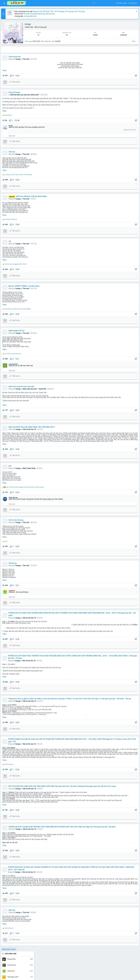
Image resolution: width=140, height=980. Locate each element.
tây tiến (115, 480)
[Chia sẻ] (100, 76)
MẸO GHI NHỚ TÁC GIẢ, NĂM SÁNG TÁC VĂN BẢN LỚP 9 (55, 427)
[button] (4, 3)
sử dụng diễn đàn (53, 16)
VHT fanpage (83, 11)
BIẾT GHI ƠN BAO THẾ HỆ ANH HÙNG (55, 196)
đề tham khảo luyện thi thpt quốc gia (123, 498)
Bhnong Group (63, 14)
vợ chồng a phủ (119, 495)
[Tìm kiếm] (61, 3)
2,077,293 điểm (116, 113)
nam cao (109, 456)
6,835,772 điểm (116, 79)
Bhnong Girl (74, 14)
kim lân (113, 452)
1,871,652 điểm (116, 119)
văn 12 (129, 488)
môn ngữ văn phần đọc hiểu (126, 452)
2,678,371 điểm (116, 106)
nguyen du (130, 468)
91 (55, 35)
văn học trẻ (116, 491)
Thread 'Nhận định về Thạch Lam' (122, 376)
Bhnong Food (52, 14)
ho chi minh (111, 450)
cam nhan (118, 442)
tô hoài (132, 480)
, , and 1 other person (42, 175)
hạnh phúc (131, 447)
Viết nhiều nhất (114, 24)
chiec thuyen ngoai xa (120, 444)
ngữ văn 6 (127, 464)
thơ (120, 480)
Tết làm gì (36, 565)
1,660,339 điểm (116, 126)
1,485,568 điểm (116, 133)
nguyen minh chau (112, 473)
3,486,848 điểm (116, 92)
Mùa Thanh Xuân (53, 470)
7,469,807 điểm (116, 72)
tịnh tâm (35, 921)
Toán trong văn (38, 57)
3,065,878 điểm (116, 99)
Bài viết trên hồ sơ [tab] (44, 49)
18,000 (81, 35)
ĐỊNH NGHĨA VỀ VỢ (40, 331)
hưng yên (67, 27)
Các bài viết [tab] (59, 49)
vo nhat (129, 495)
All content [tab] (30, 49)
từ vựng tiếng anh (120, 488)
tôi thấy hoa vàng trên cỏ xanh (122, 483)
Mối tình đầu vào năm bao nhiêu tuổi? (48, 95)
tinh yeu (125, 480)
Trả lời (36, 136)
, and (39, 264)
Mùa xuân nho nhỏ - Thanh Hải (58, 389)
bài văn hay (110, 442)
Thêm (28, 70)
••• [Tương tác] (136, 162)
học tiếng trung (122, 450)
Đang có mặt (113, 399)
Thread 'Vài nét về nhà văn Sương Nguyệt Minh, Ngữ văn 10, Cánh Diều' (122, 322)
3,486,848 (95, 35)
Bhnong (134, 429)
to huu (108, 483)
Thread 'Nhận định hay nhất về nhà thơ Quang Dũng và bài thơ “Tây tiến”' (123, 352)
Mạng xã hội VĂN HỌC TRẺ (66, 11)
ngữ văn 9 (119, 468)
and (34, 219)
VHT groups (93, 11)
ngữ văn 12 (118, 464)
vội (33, 241)
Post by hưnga (38, 92)
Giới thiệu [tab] (70, 49)
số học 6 (124, 477)
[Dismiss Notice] (135, 11)
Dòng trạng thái (114, 140)
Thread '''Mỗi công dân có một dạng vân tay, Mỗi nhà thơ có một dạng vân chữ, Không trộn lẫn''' (122, 266)
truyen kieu (114, 485)
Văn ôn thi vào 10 (53, 429)
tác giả (130, 477)
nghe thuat (117, 456)
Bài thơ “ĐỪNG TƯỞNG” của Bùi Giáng (47, 286)
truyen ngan (123, 485)
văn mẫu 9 (126, 492)
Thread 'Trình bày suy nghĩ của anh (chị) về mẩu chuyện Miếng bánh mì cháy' (123, 365)
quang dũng (116, 477)
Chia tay (35, 152)
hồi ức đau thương (39, 522)
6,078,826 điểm (116, 86)
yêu (33, 467)
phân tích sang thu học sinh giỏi (45, 386)
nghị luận (125, 456)
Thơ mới (50, 59)
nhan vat (122, 473)
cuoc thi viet (115, 447)
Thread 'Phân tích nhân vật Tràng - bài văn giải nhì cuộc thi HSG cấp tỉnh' (123, 297)
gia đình (124, 447)
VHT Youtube (103, 11)
